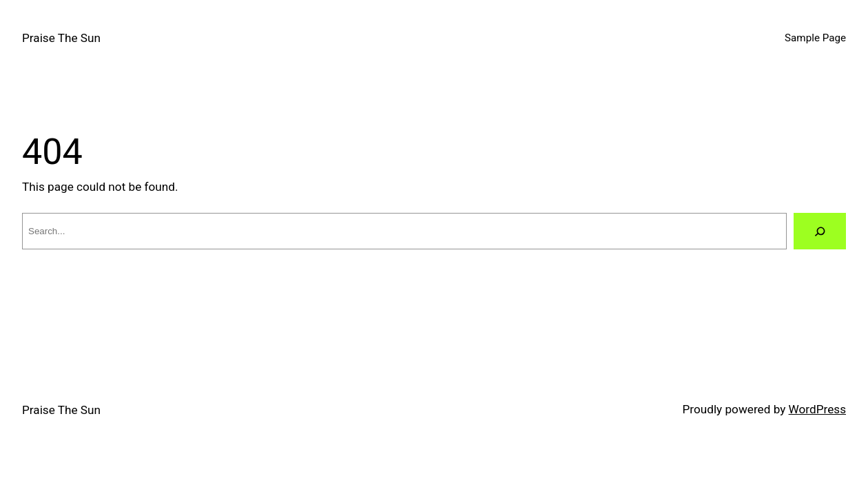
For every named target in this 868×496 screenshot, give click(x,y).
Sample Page (815, 38)
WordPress (817, 409)
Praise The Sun (61, 38)
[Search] (820, 231)
